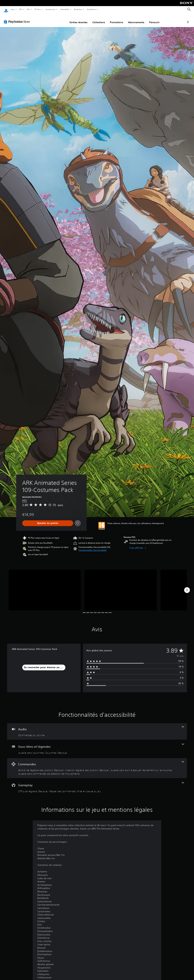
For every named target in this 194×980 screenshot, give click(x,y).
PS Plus (38, 9)
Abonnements (118, 19)
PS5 (21, 9)
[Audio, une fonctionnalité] (97, 728)
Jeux (13, 9)
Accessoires (50, 9)
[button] (92, 547)
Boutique (78, 9)
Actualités (65, 9)
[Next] (187, 587)
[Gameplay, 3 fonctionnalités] (97, 784)
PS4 (28, 9)
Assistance (91, 9)
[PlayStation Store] (18, 18)
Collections (81, 19)
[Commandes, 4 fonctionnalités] (97, 765)
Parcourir (136, 19)
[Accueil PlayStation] (6, 9)
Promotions (99, 19)
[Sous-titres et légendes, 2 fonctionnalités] (97, 746)
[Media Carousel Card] (45, 587)
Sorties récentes (61, 19)
